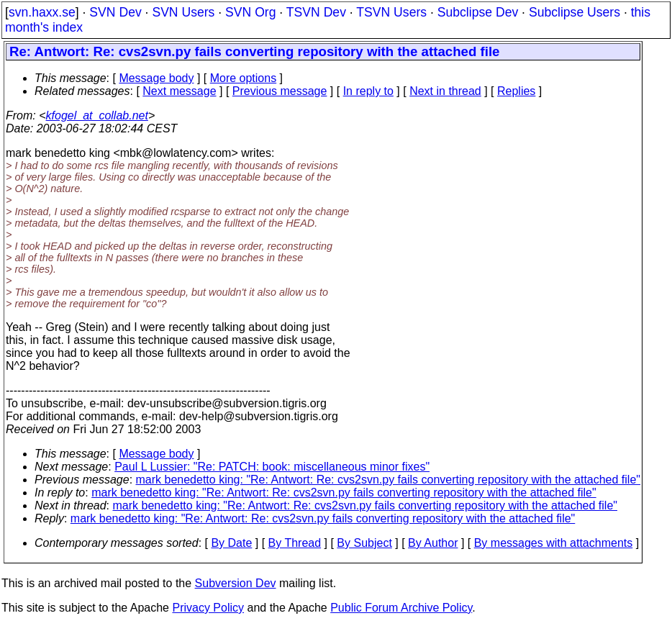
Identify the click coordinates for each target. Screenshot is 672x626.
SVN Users (183, 12)
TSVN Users (391, 12)
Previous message (280, 91)
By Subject (364, 543)
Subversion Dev (236, 583)
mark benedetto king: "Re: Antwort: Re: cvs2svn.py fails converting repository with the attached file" (388, 480)
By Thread (295, 543)
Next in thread (445, 91)
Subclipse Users (575, 12)
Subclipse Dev (478, 12)
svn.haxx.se (42, 12)
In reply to (368, 91)
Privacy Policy (208, 608)
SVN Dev (115, 12)
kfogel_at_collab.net (97, 115)
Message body (156, 78)
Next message (179, 91)
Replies (516, 91)
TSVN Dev (316, 12)
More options (244, 78)
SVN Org (250, 12)
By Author (433, 543)
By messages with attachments (554, 543)
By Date (231, 543)
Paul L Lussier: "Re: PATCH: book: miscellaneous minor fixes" (272, 467)
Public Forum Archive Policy (401, 608)
